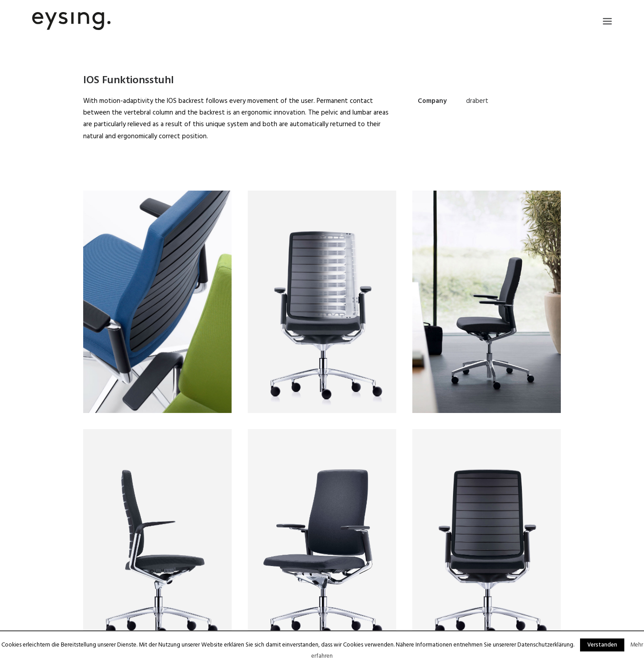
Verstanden (602, 645)
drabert (477, 101)
